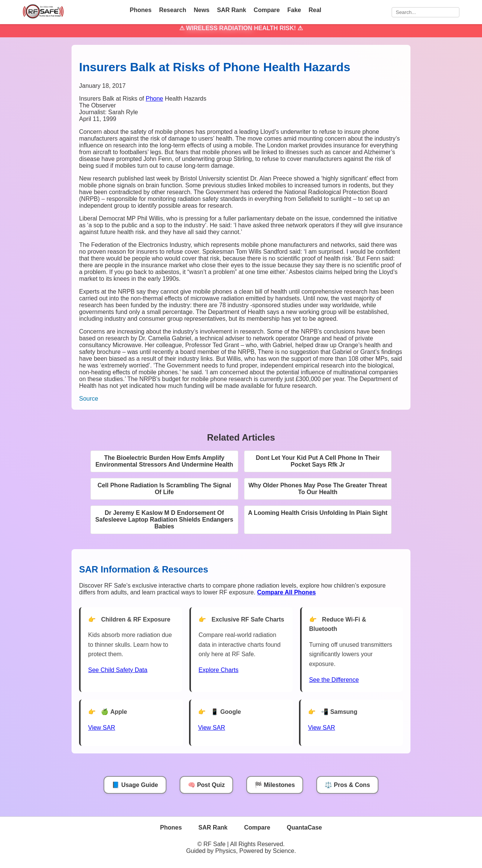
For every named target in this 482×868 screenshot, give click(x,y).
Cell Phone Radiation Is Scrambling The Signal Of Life (164, 489)
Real (315, 10)
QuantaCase (304, 827)
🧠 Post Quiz (206, 785)
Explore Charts (218, 670)
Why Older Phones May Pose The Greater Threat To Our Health (318, 489)
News (201, 10)
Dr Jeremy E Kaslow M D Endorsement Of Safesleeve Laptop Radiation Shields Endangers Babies (164, 520)
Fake (294, 10)
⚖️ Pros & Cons (347, 785)
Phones (141, 10)
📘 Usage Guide (135, 785)
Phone (154, 99)
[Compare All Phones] (287, 592)
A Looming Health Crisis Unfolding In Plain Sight (318, 513)
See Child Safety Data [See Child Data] (118, 670)
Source (89, 399)
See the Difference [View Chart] (334, 680)
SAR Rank (231, 10)
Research (172, 10)
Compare (267, 10)
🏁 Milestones (275, 785)
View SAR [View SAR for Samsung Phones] (322, 728)
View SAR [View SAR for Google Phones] (212, 728)
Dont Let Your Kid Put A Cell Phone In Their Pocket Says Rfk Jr (318, 461)
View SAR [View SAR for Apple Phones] (102, 728)
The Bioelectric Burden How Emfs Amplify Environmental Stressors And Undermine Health (164, 461)
